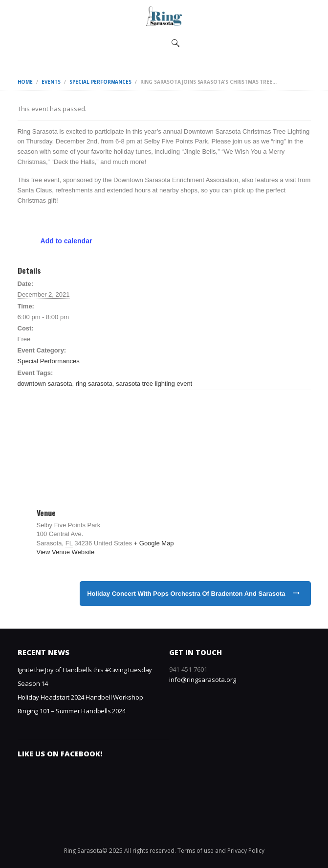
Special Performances (100, 82)
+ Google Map (154, 543)
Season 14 (33, 683)
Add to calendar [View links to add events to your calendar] (66, 241)
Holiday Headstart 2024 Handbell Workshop (80, 697)
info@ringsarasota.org (203, 680)
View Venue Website (66, 552)
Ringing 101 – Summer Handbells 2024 (72, 711)
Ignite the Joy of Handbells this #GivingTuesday (85, 670)
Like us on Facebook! (60, 754)
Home (25, 82)
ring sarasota (94, 384)
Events (51, 82)
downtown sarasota (45, 384)
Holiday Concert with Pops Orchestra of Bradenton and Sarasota (186, 594)
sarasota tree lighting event (154, 384)
